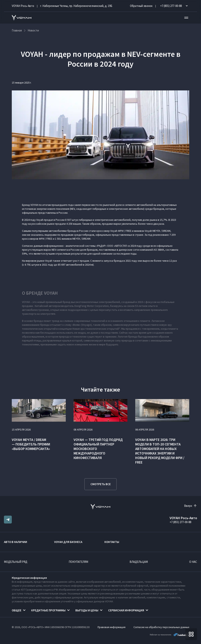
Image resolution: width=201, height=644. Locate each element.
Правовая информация (111, 627)
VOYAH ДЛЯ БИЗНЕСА (68, 542)
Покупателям (78, 562)
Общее (17, 610)
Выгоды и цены (87, 610)
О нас (193, 562)
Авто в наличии (16, 542)
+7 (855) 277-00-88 (180, 522)
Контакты (112, 542)
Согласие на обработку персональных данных (161, 627)
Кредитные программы (48, 610)
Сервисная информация (126, 610)
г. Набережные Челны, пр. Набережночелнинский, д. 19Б (76, 6)
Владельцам (139, 562)
